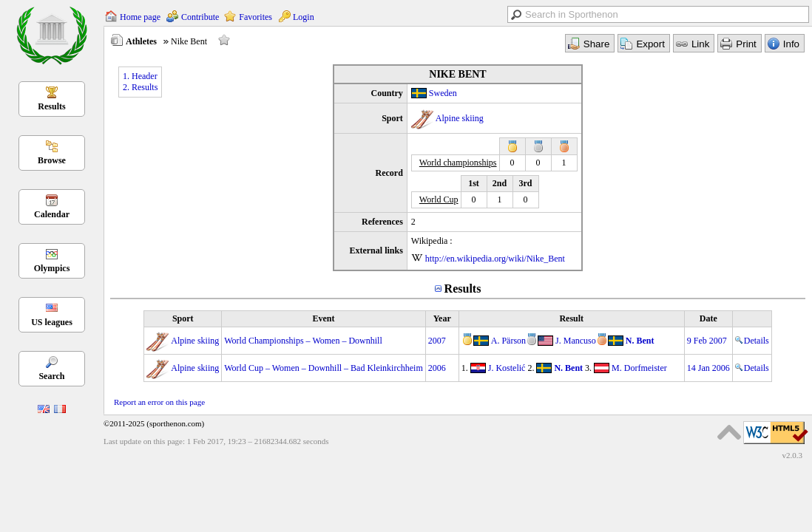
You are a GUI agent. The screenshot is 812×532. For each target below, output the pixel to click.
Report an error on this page (159, 402)
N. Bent (640, 341)
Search (51, 376)
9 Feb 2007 (707, 341)
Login (304, 17)
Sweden (443, 93)
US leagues (52, 322)
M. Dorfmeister (639, 368)
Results (51, 106)
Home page (140, 17)
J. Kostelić (507, 368)
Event (323, 318)
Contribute (200, 17)
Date (708, 318)
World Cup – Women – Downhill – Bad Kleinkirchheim (323, 368)
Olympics (52, 268)
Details (752, 341)
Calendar (52, 214)
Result (571, 318)
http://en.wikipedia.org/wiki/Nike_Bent (495, 259)
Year (442, 318)
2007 (437, 341)
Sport (183, 318)
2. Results (140, 87)
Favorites (256, 17)
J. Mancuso (576, 341)
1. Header (140, 76)
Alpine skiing (460, 118)
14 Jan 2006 (708, 368)
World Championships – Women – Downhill (303, 341)
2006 (437, 368)
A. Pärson (508, 341)
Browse (52, 160)
